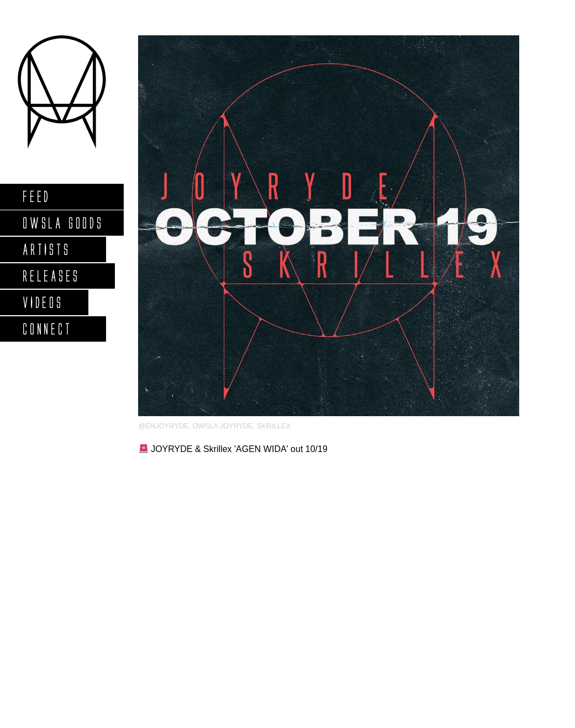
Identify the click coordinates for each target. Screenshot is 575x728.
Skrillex (274, 426)
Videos (43, 302)
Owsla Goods (63, 223)
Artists (46, 249)
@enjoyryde (163, 426)
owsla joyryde (223, 426)
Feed (36, 196)
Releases (51, 276)
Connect (47, 329)
